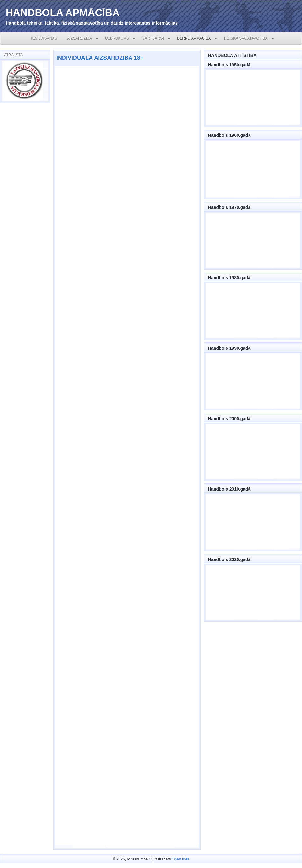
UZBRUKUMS (117, 38)
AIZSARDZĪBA (79, 38)
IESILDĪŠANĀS (44, 38)
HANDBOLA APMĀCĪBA (63, 13)
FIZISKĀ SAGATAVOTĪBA (246, 38)
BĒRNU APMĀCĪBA (194, 38)
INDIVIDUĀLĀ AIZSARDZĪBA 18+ (100, 58)
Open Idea (181, 859)
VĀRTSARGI (153, 38)
